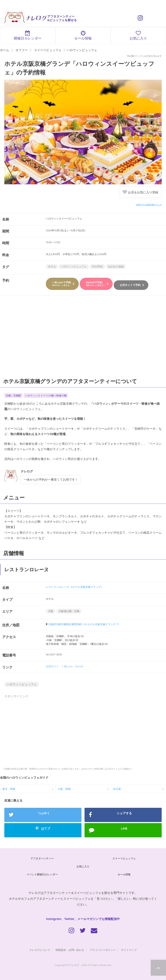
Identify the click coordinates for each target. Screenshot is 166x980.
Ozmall (79, 666)
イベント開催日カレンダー (42, 874)
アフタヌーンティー (42, 858)
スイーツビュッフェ (124, 858)
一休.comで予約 (61, 284)
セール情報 (83, 35)
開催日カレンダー (28, 35)
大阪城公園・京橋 (69, 611)
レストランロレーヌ (57, 587)
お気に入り (138, 35)
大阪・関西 (64, 789)
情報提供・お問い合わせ (70, 950)
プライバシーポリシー (103, 950)
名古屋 (117, 789)
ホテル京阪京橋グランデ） (88, 587)
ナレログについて (40, 950)
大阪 (51, 611)
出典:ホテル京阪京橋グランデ (149, 204)
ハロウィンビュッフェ (74, 266)
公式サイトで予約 (130, 285)
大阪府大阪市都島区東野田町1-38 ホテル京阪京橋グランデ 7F (84, 624)
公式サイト (52, 666)
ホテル (52, 266)
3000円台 (97, 266)
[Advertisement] (83, 339)
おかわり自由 (116, 266)
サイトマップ (129, 950)
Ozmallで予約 (95, 284)
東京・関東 (9, 789)
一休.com (67, 666)
